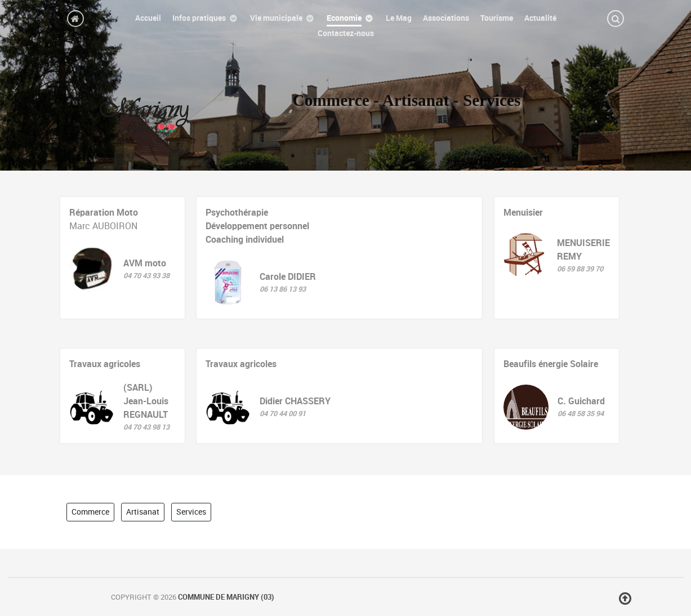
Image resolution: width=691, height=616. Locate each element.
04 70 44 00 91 (283, 414)
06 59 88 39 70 (580, 269)
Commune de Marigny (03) (226, 597)
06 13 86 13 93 (283, 289)
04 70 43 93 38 (146, 276)
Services (191, 512)
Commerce (90, 512)
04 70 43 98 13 (146, 427)
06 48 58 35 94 (581, 414)
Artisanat (143, 512)
